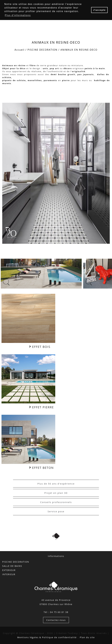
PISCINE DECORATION (42, 50)
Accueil (20, 50)
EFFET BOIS (40, 347)
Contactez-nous (56, 620)
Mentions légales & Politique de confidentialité (47, 637)
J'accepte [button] (99, 10)
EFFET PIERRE (42, 407)
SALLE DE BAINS (12, 566)
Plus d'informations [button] (18, 15)
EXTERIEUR (9, 570)
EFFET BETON (41, 468)
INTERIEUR (9, 574)
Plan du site (87, 637)
